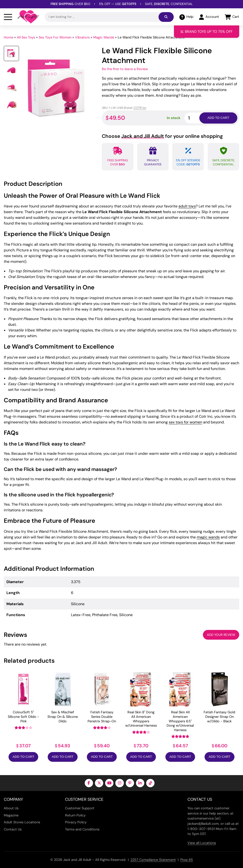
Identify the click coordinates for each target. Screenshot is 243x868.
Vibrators (82, 37)
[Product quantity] (197, 118)
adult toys (187, 206)
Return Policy (75, 815)
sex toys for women (185, 422)
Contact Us (13, 829)
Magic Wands (104, 37)
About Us (11, 808)
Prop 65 (187, 860)
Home (9, 37)
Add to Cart (23, 757)
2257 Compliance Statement (153, 860)
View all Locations (202, 843)
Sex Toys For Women (55, 37)
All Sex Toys (26, 37)
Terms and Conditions (82, 829)
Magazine (11, 815)
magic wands (208, 537)
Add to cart (218, 118)
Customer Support (80, 808)
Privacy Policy (76, 822)
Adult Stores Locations (22, 822)
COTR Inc (140, 108)
